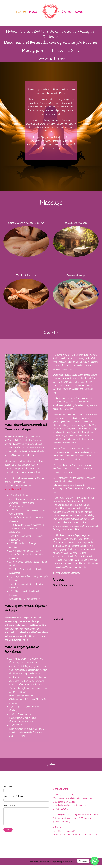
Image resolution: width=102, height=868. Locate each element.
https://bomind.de (13, 489)
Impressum (34, 862)
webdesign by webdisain (64, 862)
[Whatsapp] (95, 861)
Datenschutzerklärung (47, 862)
